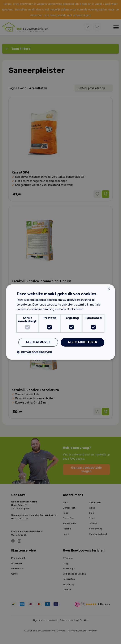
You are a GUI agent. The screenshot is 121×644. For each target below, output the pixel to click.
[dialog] (61, 322)
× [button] (109, 289)
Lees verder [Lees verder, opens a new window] (92, 309)
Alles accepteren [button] (82, 342)
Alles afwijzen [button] (38, 342)
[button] (34, 352)
